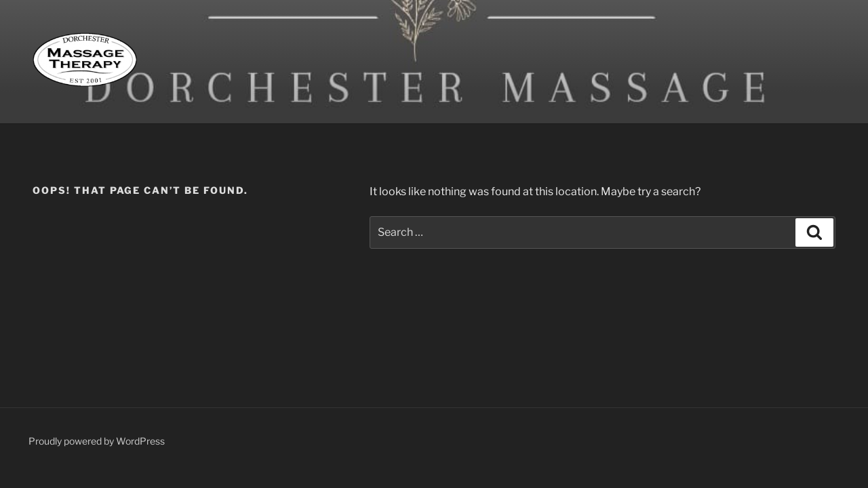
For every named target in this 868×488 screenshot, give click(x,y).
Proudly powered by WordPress (97, 441)
